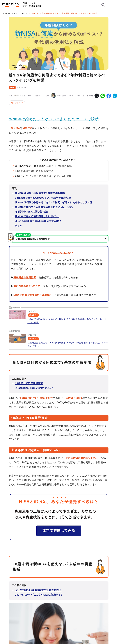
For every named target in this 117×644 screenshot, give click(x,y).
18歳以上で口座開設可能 (29, 383)
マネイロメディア (10, 13)
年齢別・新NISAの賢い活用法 (31, 212)
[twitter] (97, 96)
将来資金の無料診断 (25, 278)
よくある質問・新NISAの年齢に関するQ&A (38, 221)
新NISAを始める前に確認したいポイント (37, 216)
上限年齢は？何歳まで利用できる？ (34, 388)
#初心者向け (17, 103)
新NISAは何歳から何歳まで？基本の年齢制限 (40, 193)
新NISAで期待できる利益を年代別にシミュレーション (44, 207)
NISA (24, 13)
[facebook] (109, 96)
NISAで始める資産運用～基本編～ (33, 295)
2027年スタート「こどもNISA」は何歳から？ (39, 595)
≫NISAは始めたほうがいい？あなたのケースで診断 (54, 119)
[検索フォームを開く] (103, 5)
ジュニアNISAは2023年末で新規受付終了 (38, 590)
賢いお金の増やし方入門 (27, 286)
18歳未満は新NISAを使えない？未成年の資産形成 (43, 198)
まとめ (19, 226)
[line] (103, 96)
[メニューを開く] (111, 5)
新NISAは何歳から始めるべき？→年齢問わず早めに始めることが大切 (54, 203)
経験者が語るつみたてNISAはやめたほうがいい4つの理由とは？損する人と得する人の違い (68, 344)
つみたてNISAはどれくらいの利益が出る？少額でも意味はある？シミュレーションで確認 (67, 321)
